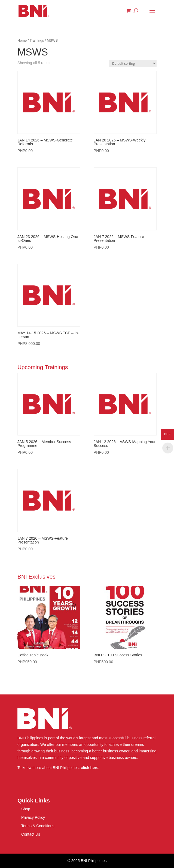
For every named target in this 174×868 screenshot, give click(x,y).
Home (22, 40)
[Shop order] (133, 64)
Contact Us (31, 834)
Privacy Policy (33, 817)
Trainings (37, 40)
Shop (26, 809)
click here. (90, 768)
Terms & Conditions (38, 826)
